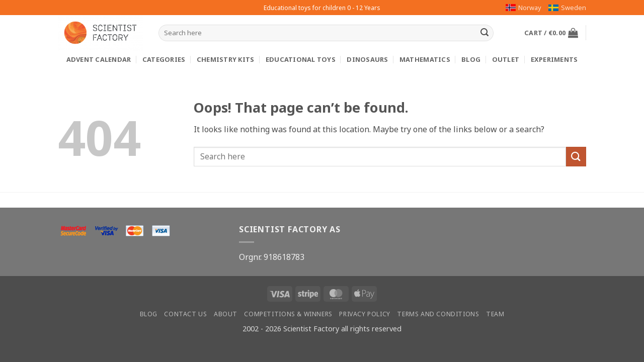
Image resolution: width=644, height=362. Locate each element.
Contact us (185, 314)
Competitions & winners (288, 314)
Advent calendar (99, 59)
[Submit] (485, 33)
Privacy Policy (365, 314)
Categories (164, 59)
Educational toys (301, 59)
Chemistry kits (226, 59)
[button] (551, 33)
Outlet (506, 59)
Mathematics (425, 59)
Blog (471, 59)
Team (495, 314)
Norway (524, 8)
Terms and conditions (438, 314)
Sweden (567, 8)
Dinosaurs (367, 59)
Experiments (554, 59)
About (226, 314)
